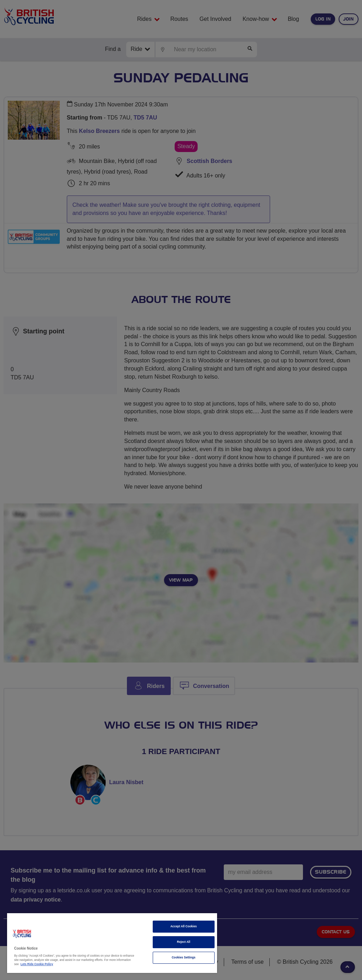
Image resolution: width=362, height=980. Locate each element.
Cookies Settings (184, 958)
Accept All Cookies (184, 926)
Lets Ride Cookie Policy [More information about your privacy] (37, 964)
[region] (112, 943)
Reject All (183, 942)
